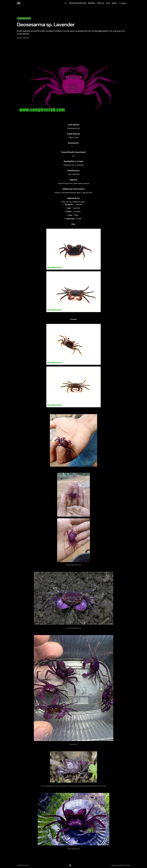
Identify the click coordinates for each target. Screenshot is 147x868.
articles (100, 3)
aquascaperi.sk (76, 849)
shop (108, 3)
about (114, 3)
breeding (92, 3)
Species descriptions (24, 18)
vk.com (76, 744)
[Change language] (124, 3)
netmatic (128, 865)
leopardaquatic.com (76, 628)
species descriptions (78, 3)
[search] (65, 3)
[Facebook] (70, 865)
